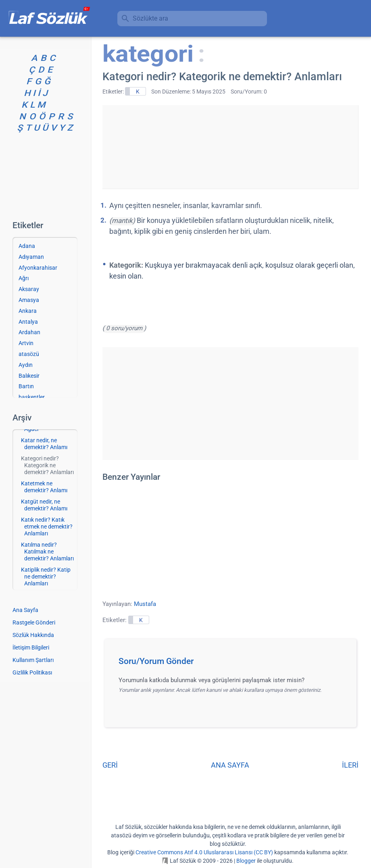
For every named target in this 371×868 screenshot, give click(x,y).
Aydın (26, 365)
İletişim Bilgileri (31, 647)
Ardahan (29, 332)
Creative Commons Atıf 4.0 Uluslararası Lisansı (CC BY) (204, 852)
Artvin (26, 343)
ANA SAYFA (230, 765)
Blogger (246, 861)
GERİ (110, 765)
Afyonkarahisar (38, 268)
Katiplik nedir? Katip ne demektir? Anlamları (46, 577)
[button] (233, 664)
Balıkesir (29, 376)
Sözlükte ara (150, 18)
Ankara (28, 311)
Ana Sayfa (25, 610)
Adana (27, 246)
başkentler (32, 397)
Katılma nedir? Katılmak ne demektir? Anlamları (47, 552)
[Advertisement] (230, 146)
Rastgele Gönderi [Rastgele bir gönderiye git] (34, 622)
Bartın (26, 386)
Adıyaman (31, 257)
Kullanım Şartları (33, 660)
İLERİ (350, 765)
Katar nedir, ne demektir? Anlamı (44, 444)
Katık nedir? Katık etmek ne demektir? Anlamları (47, 527)
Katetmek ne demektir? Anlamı (44, 487)
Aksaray (29, 289)
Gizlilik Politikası (32, 672)
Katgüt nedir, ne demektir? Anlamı (44, 505)
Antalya (28, 322)
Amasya (29, 300)
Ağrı (24, 278)
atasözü (29, 354)
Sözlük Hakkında (33, 635)
